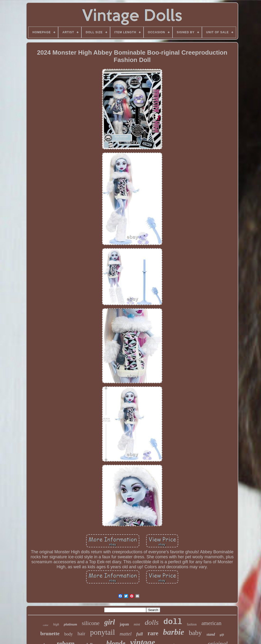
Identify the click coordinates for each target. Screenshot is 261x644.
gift (222, 635)
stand (211, 634)
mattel (126, 634)
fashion (192, 624)
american (211, 623)
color (46, 625)
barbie (174, 632)
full (139, 634)
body (69, 634)
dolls (152, 622)
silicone (91, 623)
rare (153, 633)
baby (195, 633)
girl (110, 622)
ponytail (102, 632)
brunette (50, 633)
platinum (70, 624)
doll (173, 622)
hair (82, 634)
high (56, 624)
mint (137, 624)
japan (124, 624)
